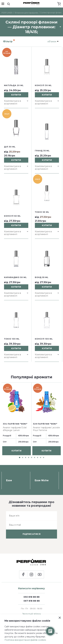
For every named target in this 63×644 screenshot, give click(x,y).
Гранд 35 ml (42, 151)
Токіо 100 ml (12, 339)
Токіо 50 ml (42, 212)
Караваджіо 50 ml (15, 277)
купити (16, 95)
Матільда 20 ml (14, 85)
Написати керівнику (31, 588)
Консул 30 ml (43, 85)
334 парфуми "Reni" (15, 424)
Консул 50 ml (12, 216)
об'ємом (52, 42)
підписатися (32, 534)
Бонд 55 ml (42, 277)
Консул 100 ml (44, 339)
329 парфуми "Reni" (45, 424)
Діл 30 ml (10, 147)
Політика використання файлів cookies (25, 640)
